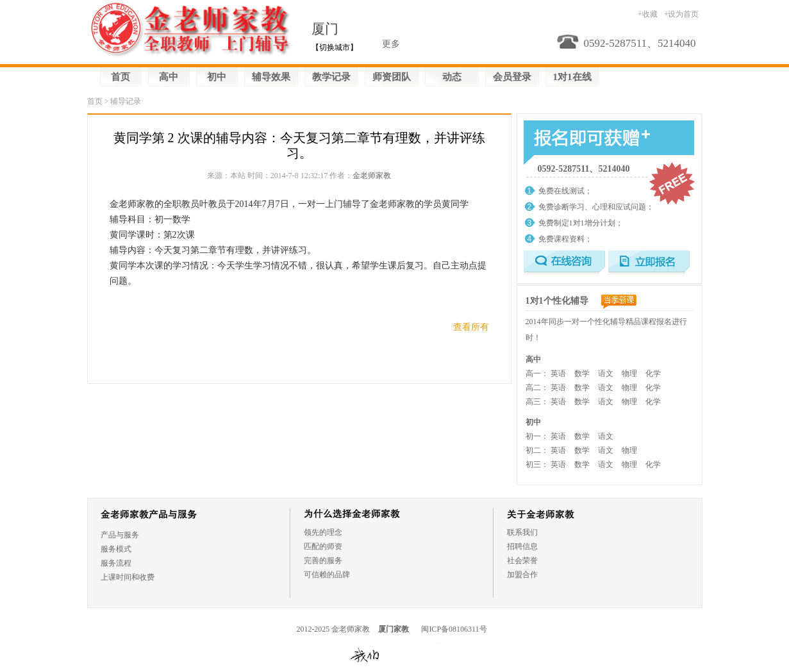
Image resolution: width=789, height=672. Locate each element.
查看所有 (471, 327)
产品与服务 (120, 535)
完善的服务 (323, 561)
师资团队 (392, 77)
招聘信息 (522, 546)
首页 (120, 77)
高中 (169, 77)
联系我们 (522, 532)
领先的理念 (323, 532)
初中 (217, 77)
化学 (653, 373)
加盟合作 (522, 575)
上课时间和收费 (128, 577)
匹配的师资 (323, 546)
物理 (629, 373)
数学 (582, 373)
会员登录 (512, 77)
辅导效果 (271, 77)
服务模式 (116, 549)
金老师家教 (372, 176)
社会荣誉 (522, 561)
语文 (606, 373)
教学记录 (331, 77)
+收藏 (648, 14)
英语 (558, 373)
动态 (452, 77)
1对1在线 (572, 77)
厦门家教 (394, 629)
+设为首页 (682, 14)
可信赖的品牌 (327, 575)
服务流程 (116, 563)
